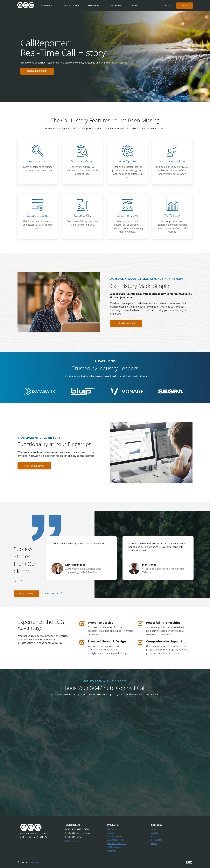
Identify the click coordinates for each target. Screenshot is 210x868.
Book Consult (27, 593)
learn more (126, 324)
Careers (155, 833)
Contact (185, 5)
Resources (117, 6)
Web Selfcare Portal (117, 843)
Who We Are (47, 6)
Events (135, 6)
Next (21, 581)
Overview (112, 829)
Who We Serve (71, 6)
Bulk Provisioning (115, 836)
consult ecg (37, 71)
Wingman (112, 851)
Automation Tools (116, 840)
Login (168, 6)
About (154, 829)
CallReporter (113, 847)
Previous (15, 581)
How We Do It (95, 6)
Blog (153, 836)
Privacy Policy (35, 862)
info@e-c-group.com (73, 841)
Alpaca (110, 833)
